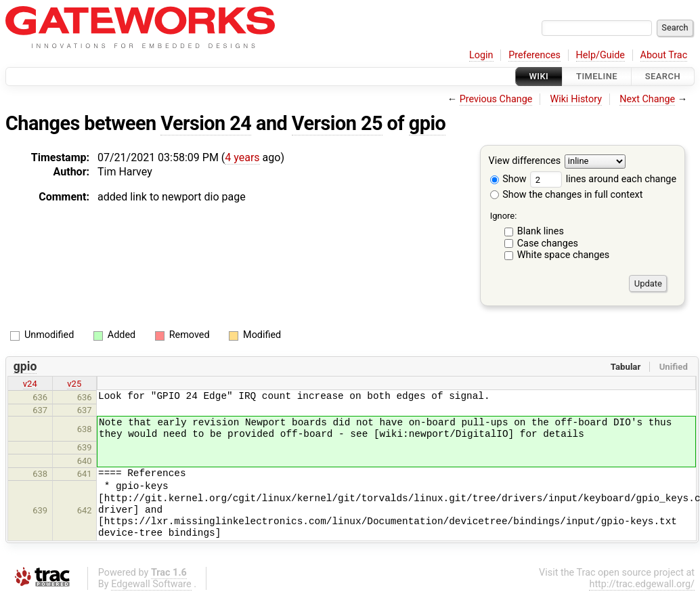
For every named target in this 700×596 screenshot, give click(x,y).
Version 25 (337, 123)
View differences (525, 162)
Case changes (548, 243)
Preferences (534, 55)
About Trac (664, 55)
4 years (242, 157)
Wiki (539, 76)
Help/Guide (600, 55)
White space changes (564, 255)
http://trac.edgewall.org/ (642, 584)
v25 (74, 384)
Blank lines (541, 231)
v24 (30, 384)
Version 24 (206, 123)
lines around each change (603, 179)
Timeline (597, 76)
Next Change (647, 99)
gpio (427, 123)
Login (481, 55)
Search (663, 76)
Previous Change (496, 99)
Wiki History (576, 99)
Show (508, 179)
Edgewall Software (151, 584)
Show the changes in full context (567, 195)
